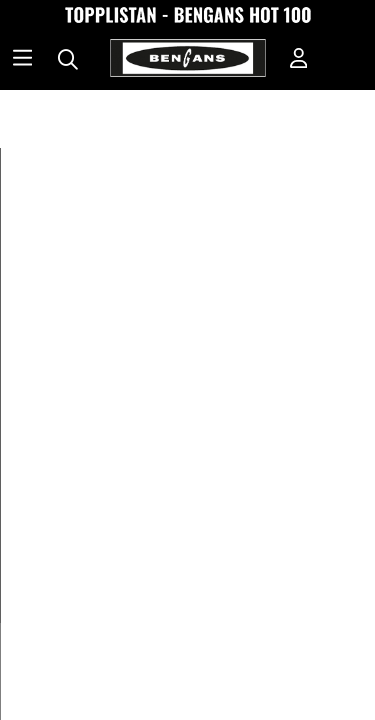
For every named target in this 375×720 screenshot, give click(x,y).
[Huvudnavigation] (22, 60)
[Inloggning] (299, 60)
